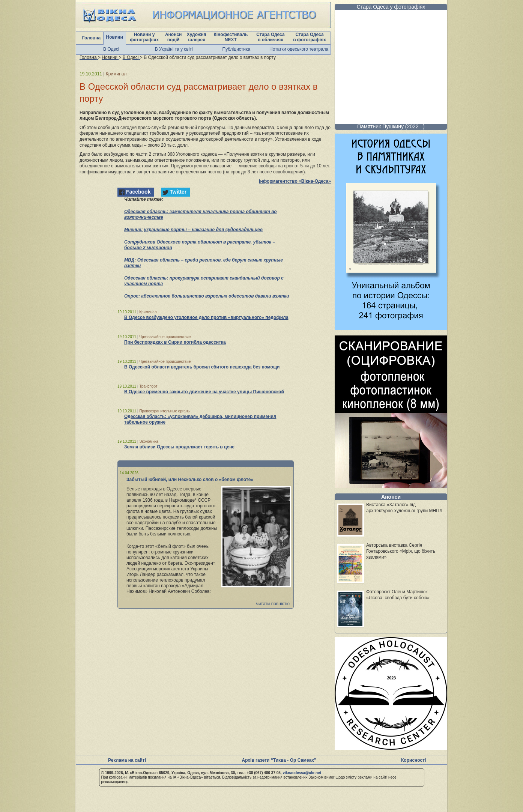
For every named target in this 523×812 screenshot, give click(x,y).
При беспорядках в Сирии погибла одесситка (175, 342)
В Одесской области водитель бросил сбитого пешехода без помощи (202, 367)
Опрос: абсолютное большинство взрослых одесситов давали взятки (207, 296)
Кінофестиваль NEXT (231, 37)
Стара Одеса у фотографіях (391, 7)
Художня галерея (197, 37)
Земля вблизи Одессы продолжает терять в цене (179, 447)
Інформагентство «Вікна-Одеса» (295, 181)
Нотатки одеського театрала (299, 49)
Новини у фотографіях (144, 37)
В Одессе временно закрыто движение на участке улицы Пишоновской (204, 392)
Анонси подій (174, 37)
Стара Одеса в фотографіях (310, 37)
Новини (115, 37)
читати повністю (273, 604)
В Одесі (111, 49)
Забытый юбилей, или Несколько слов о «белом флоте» (190, 480)
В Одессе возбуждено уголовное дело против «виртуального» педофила (206, 317)
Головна (91, 38)
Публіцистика (237, 49)
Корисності (413, 760)
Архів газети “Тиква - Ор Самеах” (279, 760)
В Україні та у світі (174, 49)
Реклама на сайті (127, 760)
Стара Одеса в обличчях (270, 37)
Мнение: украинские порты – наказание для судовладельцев (193, 230)
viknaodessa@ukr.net (302, 773)
